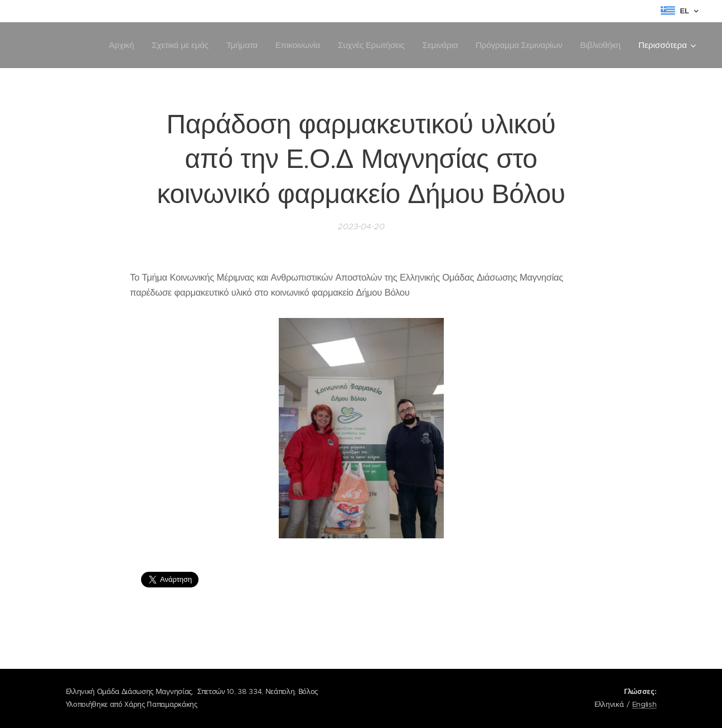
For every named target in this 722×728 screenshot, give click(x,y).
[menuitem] (114, 45)
